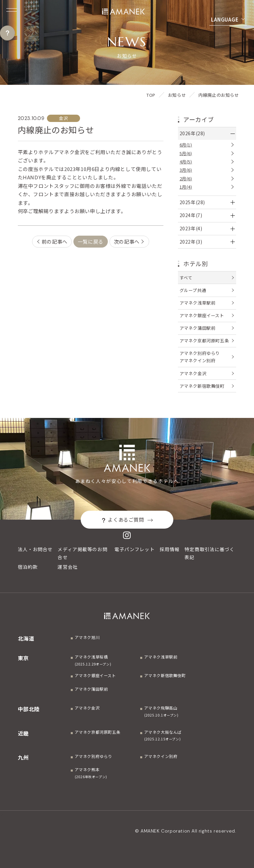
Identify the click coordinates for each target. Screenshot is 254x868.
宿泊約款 (28, 567)
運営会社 (67, 567)
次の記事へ (127, 241)
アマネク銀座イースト (202, 315)
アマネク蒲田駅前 (198, 328)
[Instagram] (127, 535)
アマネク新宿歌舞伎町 (202, 386)
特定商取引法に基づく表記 (210, 553)
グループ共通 (193, 290)
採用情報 (170, 549)
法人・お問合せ (35, 549)
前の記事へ (55, 241)
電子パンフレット (135, 549)
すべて (186, 278)
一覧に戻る (91, 241)
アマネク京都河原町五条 (204, 341)
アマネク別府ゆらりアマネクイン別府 (200, 357)
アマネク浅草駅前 (198, 303)
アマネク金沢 (193, 373)
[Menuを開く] (12, 10)
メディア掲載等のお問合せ (82, 553)
